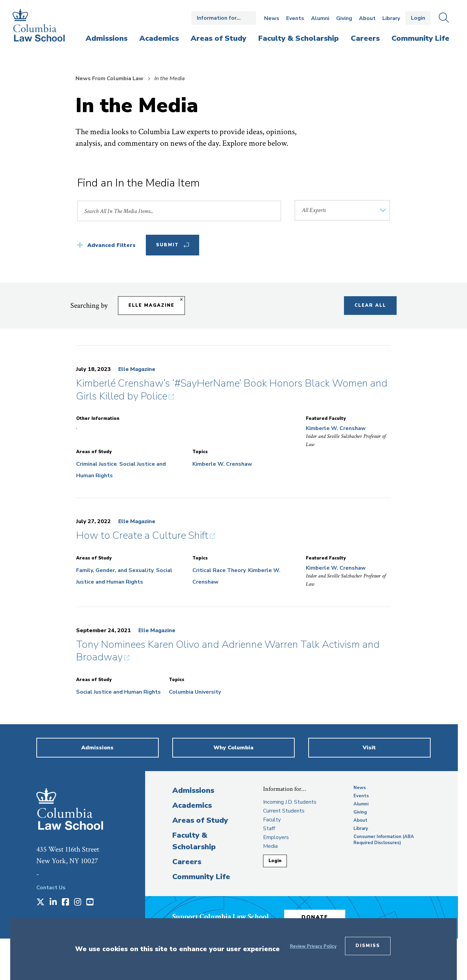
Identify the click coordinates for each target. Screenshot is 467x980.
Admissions (193, 790)
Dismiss (368, 946)
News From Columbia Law (109, 78)
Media (270, 846)
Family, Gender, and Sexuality (115, 570)
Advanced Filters (111, 245)
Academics (192, 805)
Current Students (284, 811)
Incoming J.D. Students (290, 802)
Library (391, 18)
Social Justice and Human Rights (118, 692)
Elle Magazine (137, 369)
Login (418, 18)
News (272, 18)
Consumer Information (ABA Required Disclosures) (384, 840)
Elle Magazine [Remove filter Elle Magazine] (151, 305)
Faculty (272, 820)
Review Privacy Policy (313, 946)
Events (295, 18)
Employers (276, 837)
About (367, 18)
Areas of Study (200, 820)
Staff (269, 828)
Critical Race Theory (219, 570)
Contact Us (51, 888)
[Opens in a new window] (40, 903)
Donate (315, 917)
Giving (344, 18)
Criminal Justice (97, 464)
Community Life (201, 877)
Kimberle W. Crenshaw (222, 464)
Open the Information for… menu (224, 18)
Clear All (370, 305)
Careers (187, 862)
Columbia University (195, 692)
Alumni (320, 18)
